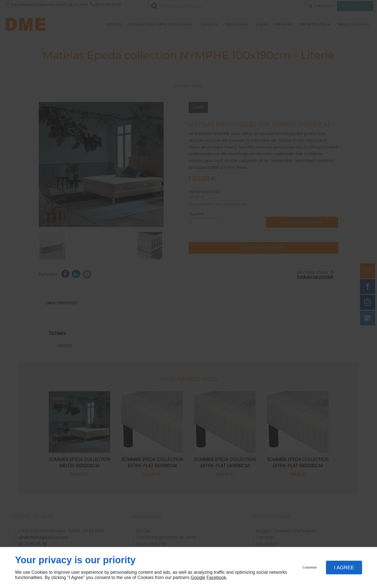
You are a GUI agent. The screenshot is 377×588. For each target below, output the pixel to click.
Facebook (216, 577)
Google (198, 577)
